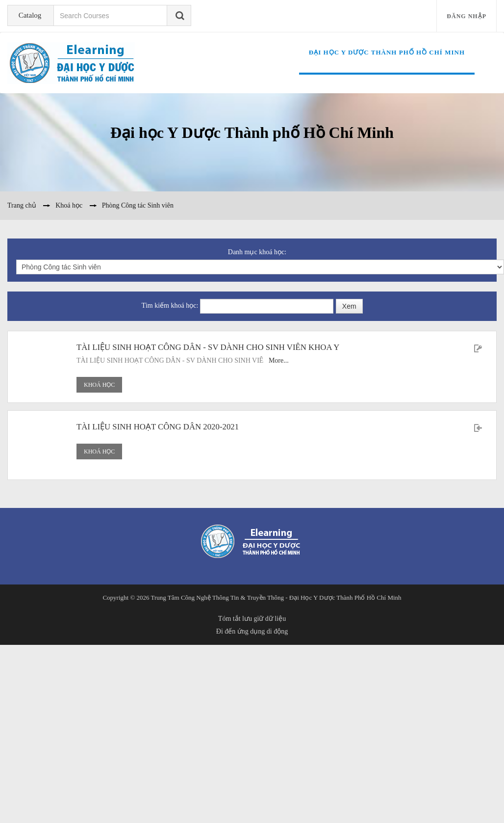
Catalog (29, 15)
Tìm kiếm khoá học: (170, 305)
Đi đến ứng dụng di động (252, 631)
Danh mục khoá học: (257, 252)
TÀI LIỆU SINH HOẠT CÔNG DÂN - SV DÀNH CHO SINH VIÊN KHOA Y (208, 347)
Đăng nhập (466, 16)
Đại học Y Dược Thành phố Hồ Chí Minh (387, 52)
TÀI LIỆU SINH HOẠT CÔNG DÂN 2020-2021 (158, 427)
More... (279, 360)
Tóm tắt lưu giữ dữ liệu (252, 619)
